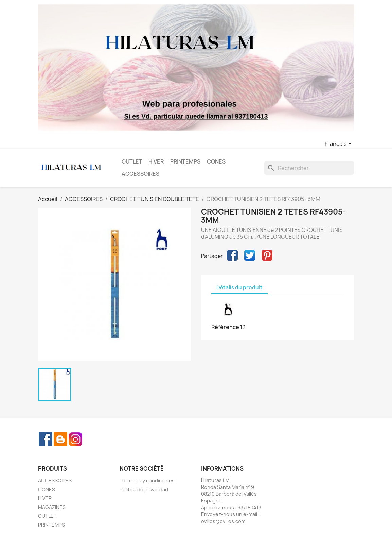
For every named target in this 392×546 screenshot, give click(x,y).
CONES (216, 162)
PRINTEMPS (185, 162)
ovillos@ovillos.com (223, 521)
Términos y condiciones (147, 481)
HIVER (156, 162)
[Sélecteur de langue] (339, 144)
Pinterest (267, 255)
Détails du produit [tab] (239, 287)
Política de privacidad (144, 489)
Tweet (250, 255)
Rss (60, 439)
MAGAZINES (52, 507)
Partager (232, 255)
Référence (225, 327)
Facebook (46, 439)
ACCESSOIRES (140, 174)
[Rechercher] (309, 168)
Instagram (75, 439)
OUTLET (132, 162)
